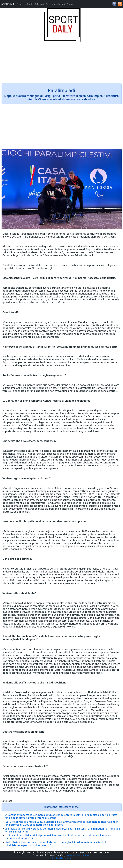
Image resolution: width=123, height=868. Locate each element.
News (19, 4)
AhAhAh (86, 855)
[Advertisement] (62, 61)
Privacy (70, 4)
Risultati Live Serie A (62, 858)
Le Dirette (28, 4)
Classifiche (51, 4)
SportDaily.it (7, 4)
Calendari (39, 4)
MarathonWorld (74, 855)
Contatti (61, 4)
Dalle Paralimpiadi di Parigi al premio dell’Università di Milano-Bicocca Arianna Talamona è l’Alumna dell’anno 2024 (58, 837)
